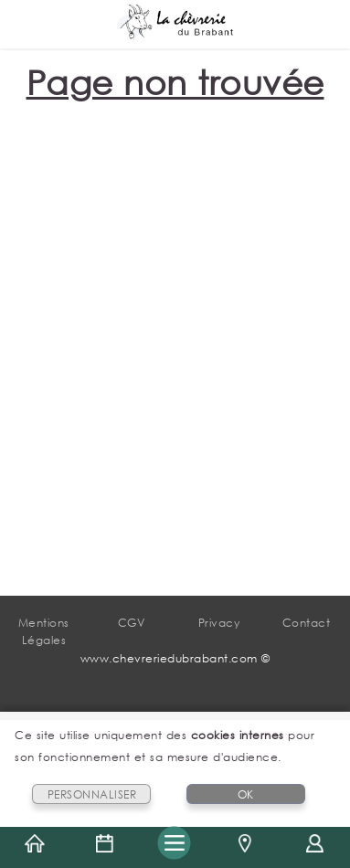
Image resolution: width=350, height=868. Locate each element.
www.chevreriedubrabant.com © (175, 658)
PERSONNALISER (92, 794)
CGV (132, 623)
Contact (307, 623)
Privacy (219, 623)
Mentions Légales (44, 631)
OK (246, 794)
